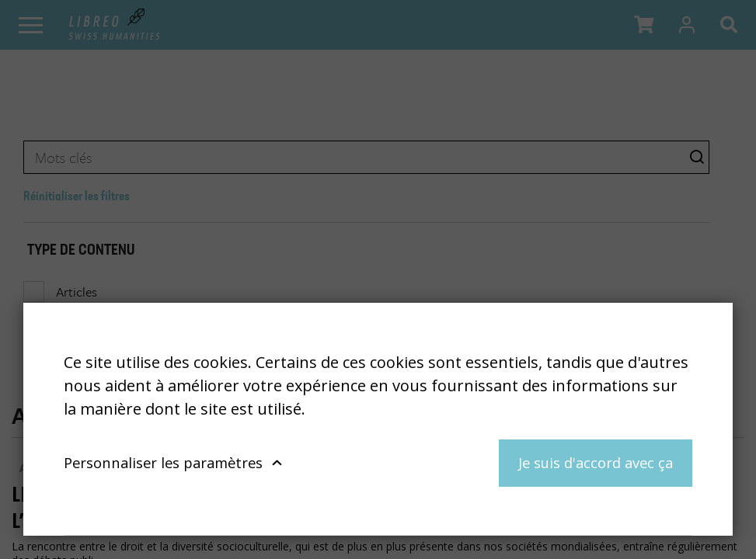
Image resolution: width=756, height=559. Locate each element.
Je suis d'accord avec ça (596, 462)
